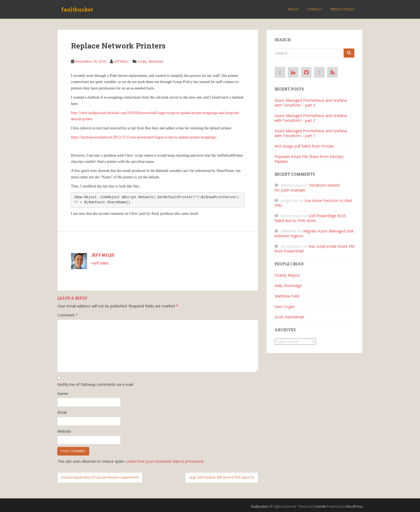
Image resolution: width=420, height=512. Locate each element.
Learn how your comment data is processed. (165, 461)
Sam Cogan (285, 306)
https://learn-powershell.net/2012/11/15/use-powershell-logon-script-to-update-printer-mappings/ (144, 137)
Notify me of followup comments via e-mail (95, 384)
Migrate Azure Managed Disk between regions (314, 233)
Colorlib (320, 507)
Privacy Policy (342, 9)
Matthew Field (287, 296)
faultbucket (77, 9)
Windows (156, 61)
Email (62, 412)
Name (63, 394)
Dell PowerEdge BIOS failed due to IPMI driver (310, 218)
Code (142, 61)
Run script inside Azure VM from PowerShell (314, 249)
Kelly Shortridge (288, 286)
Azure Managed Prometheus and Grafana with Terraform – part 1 (311, 133)
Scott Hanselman (289, 317)
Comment (68, 315)
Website (64, 431)
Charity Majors (287, 275)
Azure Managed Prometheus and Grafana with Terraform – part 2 (311, 118)
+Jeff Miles (100, 263)
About (293, 9)
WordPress (354, 507)
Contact (315, 9)
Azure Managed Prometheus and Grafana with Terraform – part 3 (311, 103)
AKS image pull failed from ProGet (304, 146)
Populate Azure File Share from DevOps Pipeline (309, 159)
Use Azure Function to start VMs (313, 203)
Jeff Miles (121, 61)
